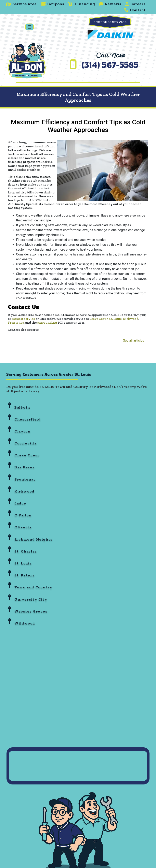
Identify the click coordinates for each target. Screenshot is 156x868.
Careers (135, 4)
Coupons (52, 4)
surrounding (47, 322)
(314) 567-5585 (110, 66)
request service (23, 319)
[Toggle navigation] (29, 27)
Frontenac (16, 322)
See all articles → (135, 341)
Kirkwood (131, 319)
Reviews (110, 4)
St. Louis (115, 319)
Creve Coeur (99, 319)
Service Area (21, 4)
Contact (135, 10)
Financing (82, 4)
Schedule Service (110, 22)
